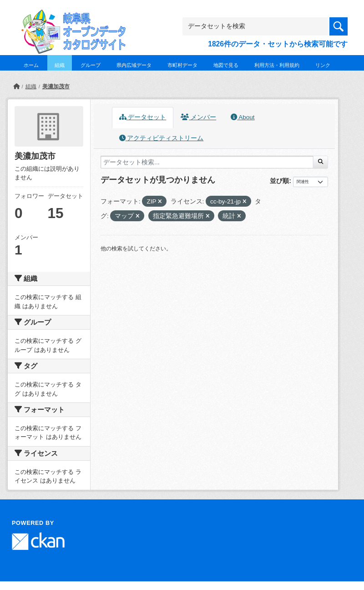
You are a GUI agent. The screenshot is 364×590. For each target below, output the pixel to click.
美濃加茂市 (56, 86)
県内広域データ (134, 65)
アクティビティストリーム (162, 138)
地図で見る (226, 65)
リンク (323, 65)
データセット (143, 117)
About (243, 117)
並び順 (279, 181)
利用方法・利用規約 (277, 65)
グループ (91, 65)
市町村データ (182, 65)
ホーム (31, 65)
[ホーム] (16, 86)
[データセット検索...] (207, 162)
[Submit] (321, 162)
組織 (60, 65)
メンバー (198, 117)
